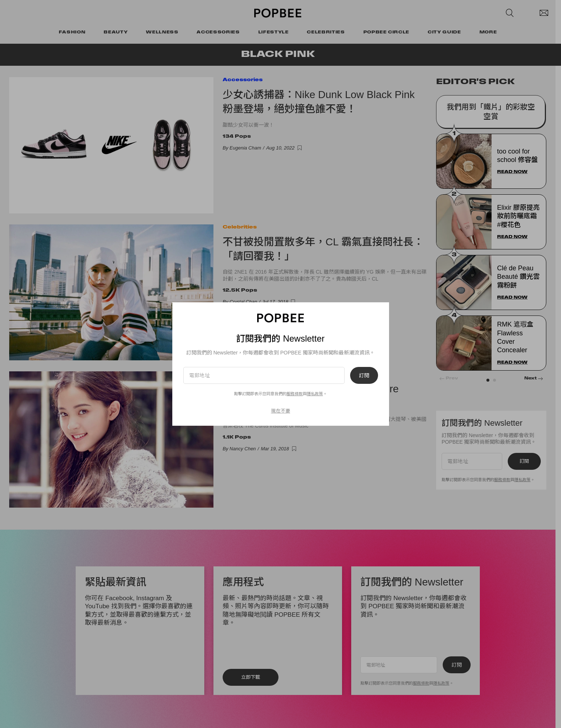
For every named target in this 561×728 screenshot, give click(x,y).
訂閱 (364, 375)
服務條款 (295, 394)
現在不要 (281, 411)
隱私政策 (315, 394)
